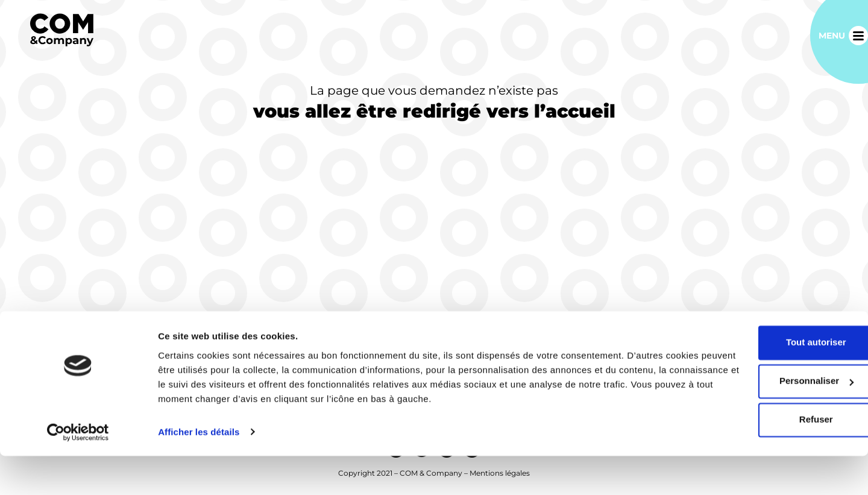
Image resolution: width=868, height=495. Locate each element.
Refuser (767, 459)
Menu (832, 36)
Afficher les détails (199, 471)
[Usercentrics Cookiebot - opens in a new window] (78, 471)
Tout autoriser (767, 382)
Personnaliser (768, 421)
